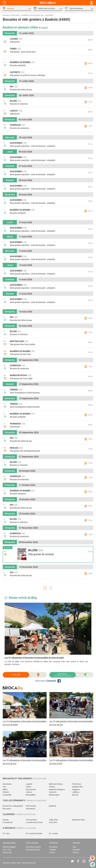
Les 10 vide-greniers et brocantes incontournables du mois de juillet (34, 658)
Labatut (29, 792)
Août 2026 (53, 822)
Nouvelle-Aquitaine (11, 15)
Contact (76, 852)
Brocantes (7, 809)
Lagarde (29, 784)
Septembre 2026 (78, 820)
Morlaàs (6, 792)
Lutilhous (76, 792)
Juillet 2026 (53, 820)
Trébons (52, 787)
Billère (5, 790)
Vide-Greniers (31, 806)
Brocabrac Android (33, 847)
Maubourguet (54, 795)
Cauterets (53, 792)
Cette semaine (31, 820)
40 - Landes (53, 834)
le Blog (52, 852)
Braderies (53, 806)
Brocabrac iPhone (33, 850)
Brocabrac (53, 847)
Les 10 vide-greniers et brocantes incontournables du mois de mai (25, 762)
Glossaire (76, 850)
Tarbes (28, 787)
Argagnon (76, 790)
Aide (74, 847)
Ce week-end (8, 822)
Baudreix (49, 15)
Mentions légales (9, 847)
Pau (4, 787)
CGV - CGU (7, 850)
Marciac (75, 795)
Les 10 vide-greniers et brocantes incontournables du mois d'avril (71, 762)
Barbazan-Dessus (56, 784)
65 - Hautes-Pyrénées (34, 834)
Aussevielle (7, 795)
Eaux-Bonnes (31, 790)
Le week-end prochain (34, 822)
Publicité (53, 850)
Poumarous (77, 784)
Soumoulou (7, 784)
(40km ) (39, 27)
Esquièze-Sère (77, 787)
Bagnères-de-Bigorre (57, 790)
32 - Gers (6, 834)
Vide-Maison (31, 809)
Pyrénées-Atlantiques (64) (32, 15)
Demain (6, 820)
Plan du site (7, 852)
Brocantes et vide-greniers (13, 806)
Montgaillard (31, 795)
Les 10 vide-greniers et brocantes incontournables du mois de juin (71, 723)
